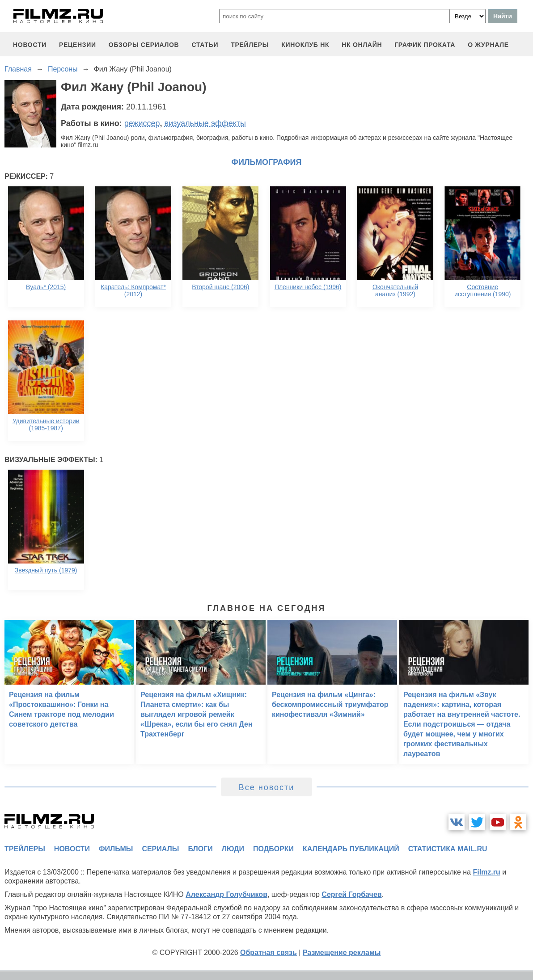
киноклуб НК (305, 45)
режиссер (142, 123)
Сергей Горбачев (351, 894)
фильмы (116, 849)
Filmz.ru (486, 872)
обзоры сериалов (144, 45)
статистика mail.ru (448, 849)
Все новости (267, 787)
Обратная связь (269, 953)
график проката (425, 45)
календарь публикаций (351, 849)
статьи (205, 45)
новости (30, 45)
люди (233, 849)
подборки (273, 849)
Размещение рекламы (342, 953)
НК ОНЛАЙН (362, 45)
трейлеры (250, 45)
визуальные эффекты (205, 123)
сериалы (160, 849)
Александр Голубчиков (226, 894)
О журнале (488, 45)
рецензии (78, 45)
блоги (200, 849)
